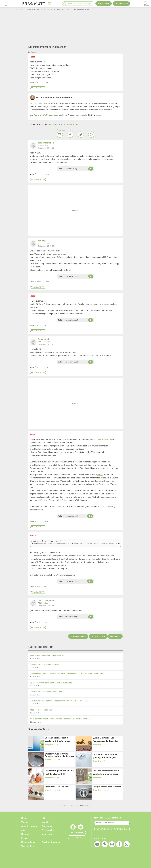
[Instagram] (112, 845)
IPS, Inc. (89, 806)
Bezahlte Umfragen (51, 842)
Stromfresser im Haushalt (57, 787)
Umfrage (115, 636)
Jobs (24, 830)
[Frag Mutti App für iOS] (73, 828)
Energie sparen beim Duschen (107, 787)
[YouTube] (97, 845)
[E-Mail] (60, 135)
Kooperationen (28, 842)
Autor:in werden (29, 826)
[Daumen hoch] (91, 169)
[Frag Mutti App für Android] (81, 828)
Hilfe (44, 818)
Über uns (26, 834)
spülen (100, 475)
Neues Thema (98, 636)
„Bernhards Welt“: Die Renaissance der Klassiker (105, 739)
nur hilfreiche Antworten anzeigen (63, 124)
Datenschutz (48, 826)
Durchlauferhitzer (101, 439)
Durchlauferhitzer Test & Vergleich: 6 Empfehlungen (58, 739)
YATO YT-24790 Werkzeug (46, 115)
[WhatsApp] (91, 135)
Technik (34, 52)
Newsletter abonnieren (112, 829)
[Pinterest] (105, 845)
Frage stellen (104, 3)
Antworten (38, 88)
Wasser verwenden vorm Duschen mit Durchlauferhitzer (59, 755)
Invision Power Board (72, 806)
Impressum (47, 834)
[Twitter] (81, 135)
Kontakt (45, 822)
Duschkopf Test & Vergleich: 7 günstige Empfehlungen (107, 756)
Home (24, 818)
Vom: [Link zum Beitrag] (32, 83)
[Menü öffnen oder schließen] (6, 4)
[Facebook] (70, 135)
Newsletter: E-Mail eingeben (108, 818)
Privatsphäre (48, 830)
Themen (25, 822)
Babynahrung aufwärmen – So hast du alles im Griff (59, 772)
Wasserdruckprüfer (42, 103)
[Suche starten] (65, 4)
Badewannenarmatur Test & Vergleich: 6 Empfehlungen (106, 772)
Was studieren (28, 846)
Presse (25, 838)
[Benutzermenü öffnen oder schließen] (145, 4)
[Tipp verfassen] (121, 4)
